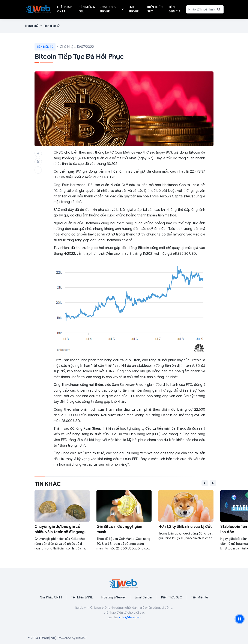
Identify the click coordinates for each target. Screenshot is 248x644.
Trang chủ (32, 26)
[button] (205, 483)
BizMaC (82, 638)
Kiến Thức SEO (172, 597)
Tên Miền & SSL (82, 597)
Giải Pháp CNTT (51, 597)
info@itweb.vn (130, 617)
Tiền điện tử (52, 26)
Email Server (144, 597)
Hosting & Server (114, 597)
